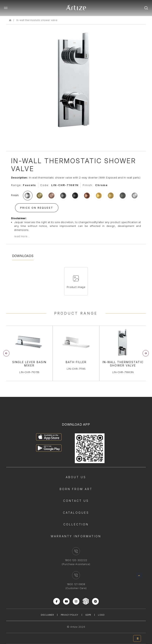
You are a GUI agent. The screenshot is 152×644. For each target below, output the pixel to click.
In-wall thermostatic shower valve (37, 20)
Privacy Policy (70, 615)
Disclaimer (47, 615)
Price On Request (37, 208)
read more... (22, 236)
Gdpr (88, 615)
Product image (76, 287)
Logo (101, 615)
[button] (146, 353)
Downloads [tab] (23, 256)
